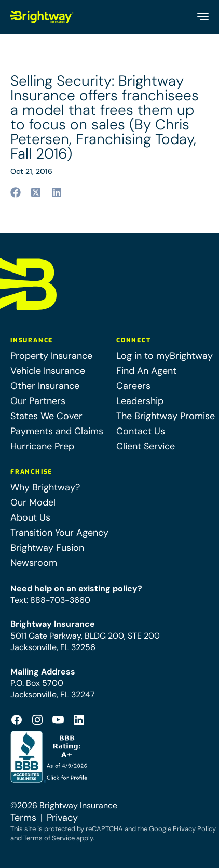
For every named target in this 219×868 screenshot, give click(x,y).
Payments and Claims (57, 431)
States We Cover (46, 416)
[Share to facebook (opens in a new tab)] (16, 192)
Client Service (146, 446)
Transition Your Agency (59, 533)
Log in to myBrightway (165, 356)
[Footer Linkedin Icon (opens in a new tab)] (79, 720)
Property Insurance (51, 356)
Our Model (33, 502)
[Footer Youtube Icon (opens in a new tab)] (58, 720)
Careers (133, 386)
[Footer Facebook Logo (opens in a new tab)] (17, 720)
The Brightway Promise (166, 416)
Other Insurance (45, 386)
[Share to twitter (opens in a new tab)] (36, 192)
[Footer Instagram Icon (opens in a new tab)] (37, 720)
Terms (23, 818)
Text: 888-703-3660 (50, 600)
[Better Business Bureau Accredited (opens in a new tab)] (50, 757)
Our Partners (38, 401)
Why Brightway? (45, 487)
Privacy (62, 818)
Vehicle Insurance (48, 371)
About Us (30, 517)
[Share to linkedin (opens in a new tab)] (57, 192)
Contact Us (141, 431)
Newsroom (34, 563)
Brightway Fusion (47, 548)
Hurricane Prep (42, 446)
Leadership (140, 401)
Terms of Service (49, 838)
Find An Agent (146, 371)
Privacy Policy (194, 829)
